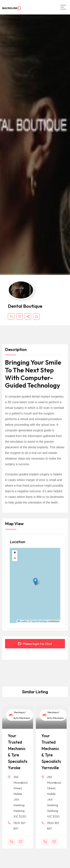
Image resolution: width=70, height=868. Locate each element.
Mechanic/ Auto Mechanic (20, 715)
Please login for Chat (35, 644)
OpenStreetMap (39, 621)
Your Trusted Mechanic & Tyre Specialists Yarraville (51, 752)
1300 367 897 (20, 826)
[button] (35, 582)
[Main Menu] (63, 7)
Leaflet (22, 621)
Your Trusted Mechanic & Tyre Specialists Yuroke (18, 752)
